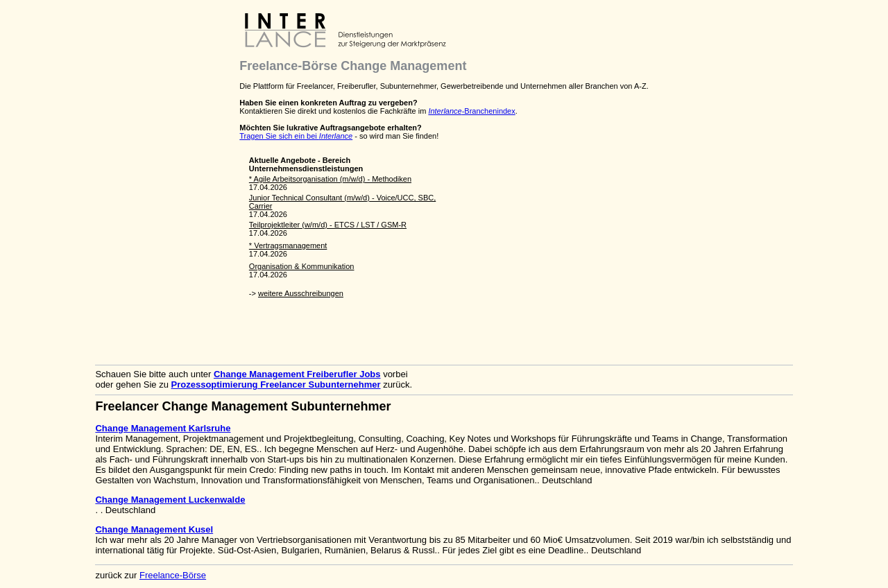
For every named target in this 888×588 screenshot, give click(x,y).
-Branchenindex (471, 111)
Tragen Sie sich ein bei (296, 136)
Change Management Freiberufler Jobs (297, 374)
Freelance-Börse (173, 575)
